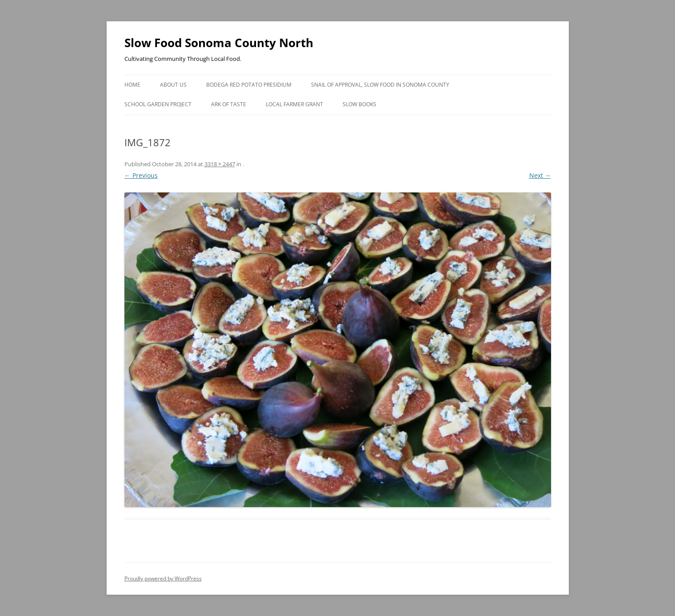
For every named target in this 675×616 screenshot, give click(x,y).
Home (132, 85)
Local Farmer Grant (294, 104)
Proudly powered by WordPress (163, 578)
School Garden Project (158, 104)
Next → (540, 175)
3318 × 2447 (220, 164)
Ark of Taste (229, 104)
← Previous (141, 175)
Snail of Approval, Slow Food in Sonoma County (380, 85)
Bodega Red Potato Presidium (249, 85)
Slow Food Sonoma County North (219, 43)
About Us (173, 85)
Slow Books (359, 104)
